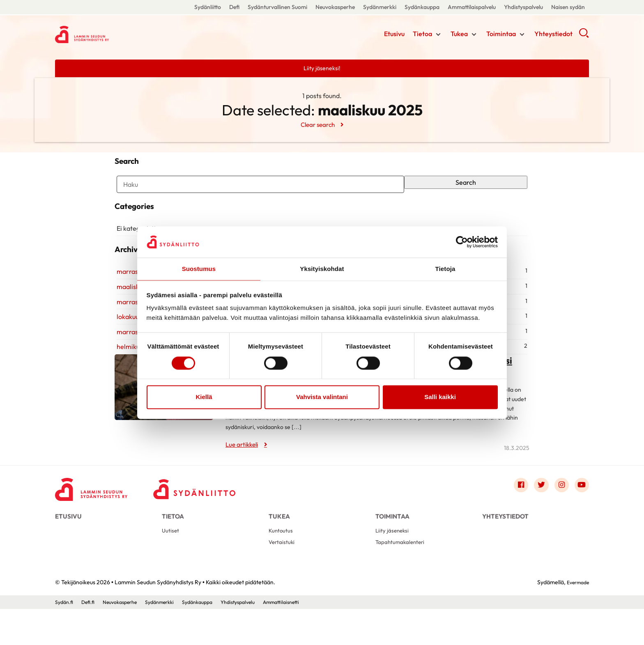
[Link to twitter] (536, 513)
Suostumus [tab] (199, 269)
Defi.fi (91, 638)
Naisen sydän (568, 7)
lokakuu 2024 (134, 344)
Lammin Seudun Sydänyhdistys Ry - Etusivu (121, 34)
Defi (234, 7)
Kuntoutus (282, 564)
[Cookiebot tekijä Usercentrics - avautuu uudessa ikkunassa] (462, 241)
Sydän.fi (65, 638)
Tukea (459, 35)
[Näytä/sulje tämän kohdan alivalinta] (438, 36)
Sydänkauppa (422, 7)
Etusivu (394, 35)
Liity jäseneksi (394, 564)
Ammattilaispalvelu (472, 7)
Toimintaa (501, 35)
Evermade (576, 618)
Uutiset (171, 564)
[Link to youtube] (581, 513)
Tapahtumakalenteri (403, 577)
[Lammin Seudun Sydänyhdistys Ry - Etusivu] (96, 515)
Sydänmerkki (380, 7)
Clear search (317, 124)
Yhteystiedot (553, 35)
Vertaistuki (283, 577)
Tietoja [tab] (445, 269)
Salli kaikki (440, 398)
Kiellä (204, 398)
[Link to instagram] (559, 513)
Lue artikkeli (244, 471)
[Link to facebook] (514, 513)
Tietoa (422, 35)
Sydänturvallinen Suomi (277, 7)
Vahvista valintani (322, 398)
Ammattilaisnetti (310, 638)
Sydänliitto (208, 7)
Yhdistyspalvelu (523, 7)
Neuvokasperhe (335, 7)
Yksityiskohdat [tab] (322, 269)
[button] (584, 37)
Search (467, 188)
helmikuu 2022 (136, 374)
